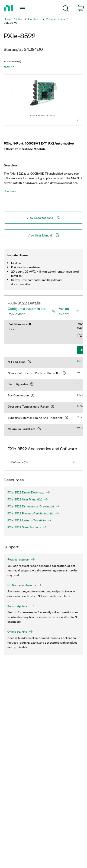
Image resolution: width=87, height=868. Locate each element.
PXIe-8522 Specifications (27, 527)
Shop (20, 19)
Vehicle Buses (55, 19)
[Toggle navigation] (23, 9)
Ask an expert (64, 311)
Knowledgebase (21, 606)
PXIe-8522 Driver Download (29, 492)
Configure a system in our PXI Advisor (27, 311)
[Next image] (75, 93)
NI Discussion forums (24, 585)
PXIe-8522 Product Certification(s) (33, 513)
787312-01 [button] (10, 67)
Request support (21, 559)
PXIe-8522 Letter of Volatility (29, 520)
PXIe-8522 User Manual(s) (28, 499)
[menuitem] (66, 9)
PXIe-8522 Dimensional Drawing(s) (33, 506)
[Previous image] (12, 93)
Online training (20, 632)
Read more (11, 191)
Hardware (35, 19)
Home (8, 19)
